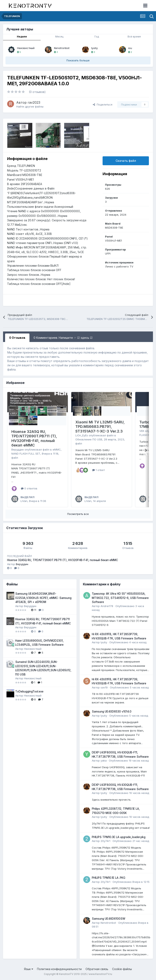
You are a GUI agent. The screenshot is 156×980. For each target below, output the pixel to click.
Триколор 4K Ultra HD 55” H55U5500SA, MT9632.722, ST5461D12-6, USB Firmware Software (120, 598)
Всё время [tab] (134, 37)
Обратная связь (97, 969)
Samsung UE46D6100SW (109, 919)
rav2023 (34, 102)
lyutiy (94, 48)
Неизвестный (26, 48)
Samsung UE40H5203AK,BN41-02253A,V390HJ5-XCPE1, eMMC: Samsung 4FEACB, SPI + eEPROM (43, 598)
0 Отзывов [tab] (17, 338)
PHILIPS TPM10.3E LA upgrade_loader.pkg (119, 837)
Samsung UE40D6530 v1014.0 (112, 712)
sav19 (104, 687)
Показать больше (78, 60)
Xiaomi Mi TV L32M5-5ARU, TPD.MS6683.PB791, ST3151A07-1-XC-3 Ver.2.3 (100, 427)
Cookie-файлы (122, 969)
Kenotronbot (62, 48)
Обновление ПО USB (89, 439)
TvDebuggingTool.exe (29, 691)
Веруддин (18, 450)
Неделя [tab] (22, 37)
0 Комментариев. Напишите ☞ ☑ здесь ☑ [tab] (63, 338)
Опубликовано (128, 642)
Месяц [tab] (59, 37)
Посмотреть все (78, 514)
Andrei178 (107, 606)
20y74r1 (105, 841)
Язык (29, 969)
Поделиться (103, 104)
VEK (142, 431)
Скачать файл (126, 161)
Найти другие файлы (30, 107)
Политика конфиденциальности (59, 969)
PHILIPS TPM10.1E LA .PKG (109, 878)
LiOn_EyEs (82, 435)
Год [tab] (97, 37)
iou (130, 48)
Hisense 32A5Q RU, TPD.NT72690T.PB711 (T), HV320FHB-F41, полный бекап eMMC (34, 438)
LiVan (24, 501)
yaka (104, 761)
